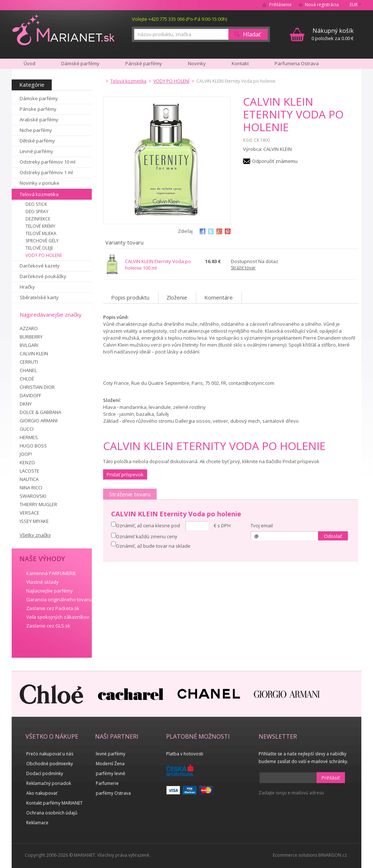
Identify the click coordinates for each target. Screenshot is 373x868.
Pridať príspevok (125, 474)
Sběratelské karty (39, 297)
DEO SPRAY (37, 212)
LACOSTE (30, 471)
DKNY (26, 404)
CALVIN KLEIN (34, 353)
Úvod (30, 63)
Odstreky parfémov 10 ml (48, 162)
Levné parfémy (36, 151)
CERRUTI (29, 362)
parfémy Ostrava (113, 793)
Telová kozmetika (39, 194)
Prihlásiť (331, 778)
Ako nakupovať (42, 793)
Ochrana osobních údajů (52, 813)
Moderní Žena (110, 764)
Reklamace (37, 823)
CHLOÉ (27, 379)
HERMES (29, 437)
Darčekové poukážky (43, 276)
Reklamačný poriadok (49, 783)
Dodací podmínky (45, 773)
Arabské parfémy (39, 120)
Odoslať (333, 536)
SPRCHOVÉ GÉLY (42, 241)
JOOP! (26, 454)
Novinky (197, 63)
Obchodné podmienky (50, 764)
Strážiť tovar (243, 268)
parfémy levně (111, 773)
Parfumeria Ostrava (297, 63)
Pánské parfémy (144, 63)
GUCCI (27, 429)
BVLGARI (29, 345)
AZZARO (29, 328)
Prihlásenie (280, 5)
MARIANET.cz (64, 30)
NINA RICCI (31, 488)
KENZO (27, 462)
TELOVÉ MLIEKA (41, 233)
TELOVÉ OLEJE (39, 248)
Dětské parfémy (37, 141)
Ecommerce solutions (295, 855)
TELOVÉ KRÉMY (40, 226)
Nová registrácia (322, 5)
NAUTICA (29, 479)
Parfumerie (107, 783)
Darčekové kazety (40, 266)
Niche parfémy (36, 130)
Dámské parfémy (80, 63)
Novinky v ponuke (40, 183)
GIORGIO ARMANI (39, 421)
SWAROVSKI (33, 496)
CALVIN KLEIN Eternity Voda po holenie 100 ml (158, 265)
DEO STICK (36, 204)
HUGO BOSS (33, 446)
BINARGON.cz (333, 855)
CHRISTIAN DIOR (37, 387)
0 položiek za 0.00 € (333, 34)
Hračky (27, 287)
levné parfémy (111, 754)
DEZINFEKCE (38, 219)
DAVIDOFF (30, 395)
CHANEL (28, 370)
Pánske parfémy (38, 109)
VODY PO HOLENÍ (44, 255)
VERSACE (30, 513)
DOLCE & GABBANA (40, 412)
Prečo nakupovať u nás (50, 754)
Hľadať (252, 34)
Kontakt (240, 63)
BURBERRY (31, 337)
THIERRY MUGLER (38, 504)
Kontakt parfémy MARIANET (54, 803)
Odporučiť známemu (275, 161)
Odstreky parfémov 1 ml (46, 172)
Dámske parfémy (39, 98)
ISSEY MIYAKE (34, 521)
